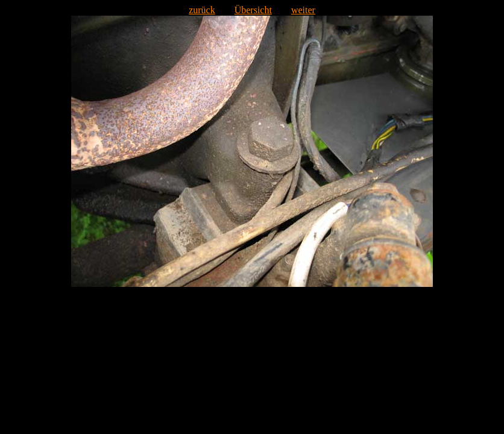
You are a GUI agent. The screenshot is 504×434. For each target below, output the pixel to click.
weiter (303, 10)
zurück (202, 10)
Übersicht (253, 10)
